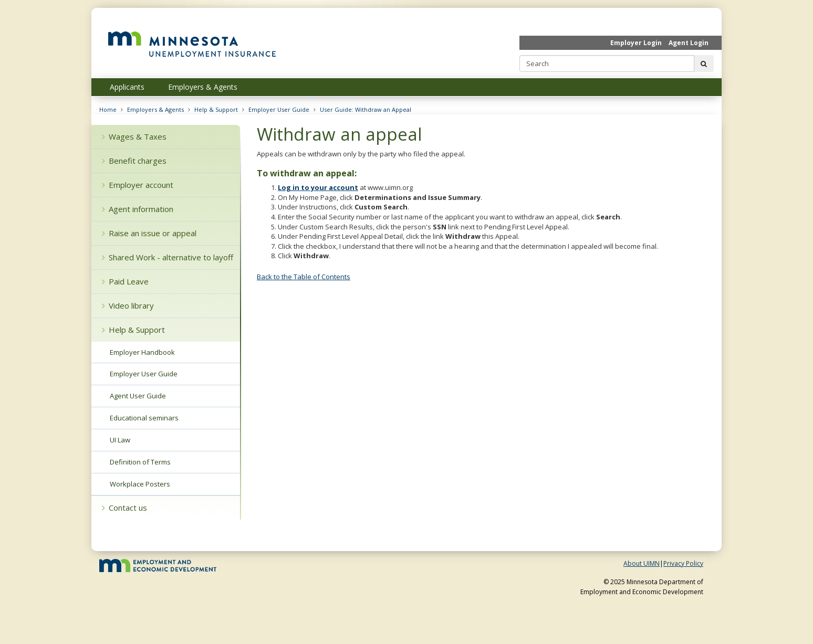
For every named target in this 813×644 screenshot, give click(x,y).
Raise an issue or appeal (149, 233)
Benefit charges (134, 161)
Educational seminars (144, 418)
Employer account (138, 185)
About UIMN (642, 563)
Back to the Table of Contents (304, 277)
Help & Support (216, 109)
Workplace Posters (140, 484)
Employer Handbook (142, 352)
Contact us (124, 508)
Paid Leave (125, 281)
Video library (128, 305)
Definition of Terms (140, 462)
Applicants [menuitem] (127, 87)
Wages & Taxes (134, 136)
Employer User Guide (279, 109)
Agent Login (689, 43)
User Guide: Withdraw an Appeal (366, 109)
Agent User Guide (138, 396)
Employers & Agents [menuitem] (203, 87)
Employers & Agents (155, 109)
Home (108, 109)
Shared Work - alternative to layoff (168, 257)
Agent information (138, 209)
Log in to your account (318, 187)
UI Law (120, 440)
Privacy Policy (683, 563)
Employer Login (636, 43)
